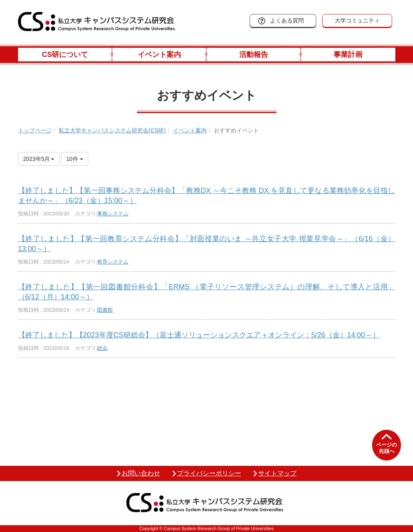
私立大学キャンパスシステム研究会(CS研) (112, 130)
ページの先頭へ (387, 448)
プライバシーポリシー (209, 473)
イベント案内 (159, 55)
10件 (74, 159)
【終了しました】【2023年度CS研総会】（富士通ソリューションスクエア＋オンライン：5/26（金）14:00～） (199, 335)
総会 (102, 348)
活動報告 (254, 55)
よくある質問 (287, 20)
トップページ (35, 130)
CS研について (65, 55)
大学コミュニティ (357, 20)
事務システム (113, 214)
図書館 (105, 310)
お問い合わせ (141, 473)
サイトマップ (277, 473)
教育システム (113, 262)
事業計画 (348, 55)
